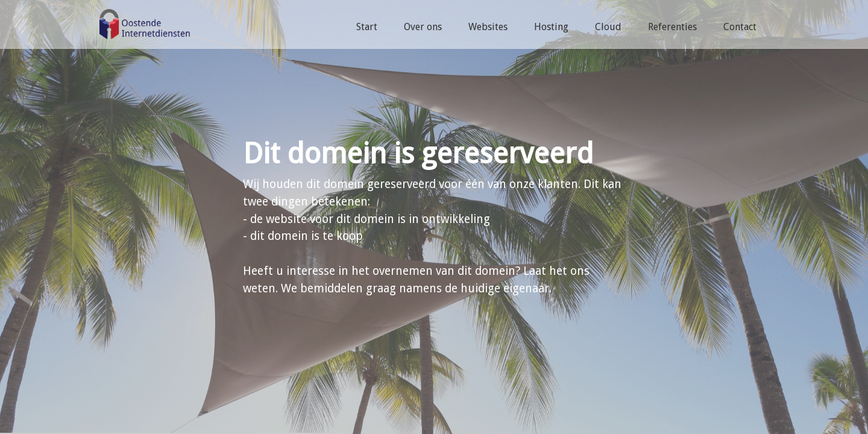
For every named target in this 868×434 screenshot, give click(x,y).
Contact (740, 27)
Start (367, 27)
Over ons (423, 27)
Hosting (551, 27)
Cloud (608, 27)
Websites (488, 27)
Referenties (672, 27)
